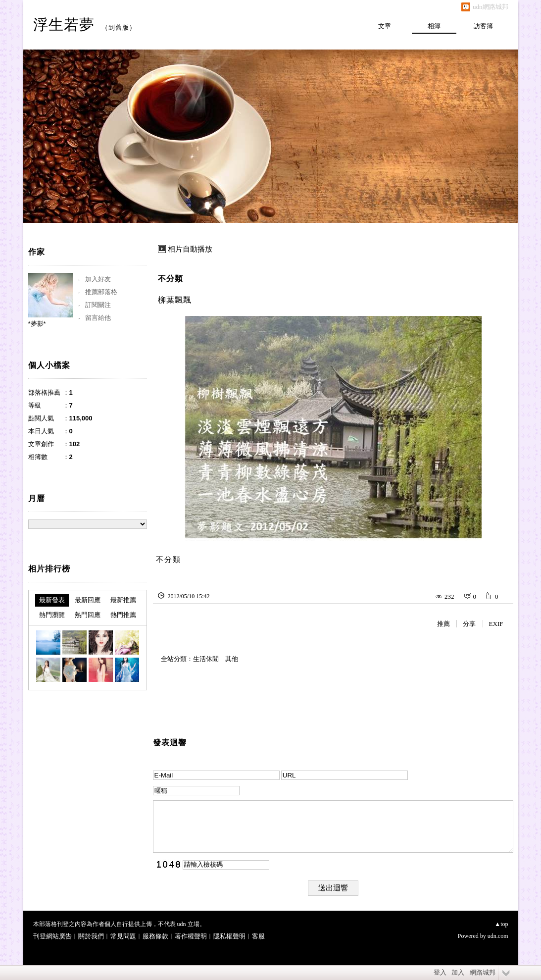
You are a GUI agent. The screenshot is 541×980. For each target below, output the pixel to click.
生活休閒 (206, 659)
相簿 (434, 26)
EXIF (496, 624)
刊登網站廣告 (52, 936)
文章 (385, 26)
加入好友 (98, 279)
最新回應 (88, 600)
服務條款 (155, 936)
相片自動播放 (190, 249)
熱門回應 (88, 615)
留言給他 (98, 318)
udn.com (498, 936)
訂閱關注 (98, 305)
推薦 (443, 624)
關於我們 (91, 936)
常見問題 (123, 936)
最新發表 (52, 600)
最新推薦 (123, 600)
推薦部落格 (101, 292)
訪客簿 (483, 26)
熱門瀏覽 (52, 615)
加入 (458, 972)
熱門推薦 (123, 615)
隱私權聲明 (229, 936)
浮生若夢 (64, 25)
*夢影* (37, 324)
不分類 (171, 279)
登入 (440, 972)
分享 (469, 624)
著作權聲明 (191, 936)
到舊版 (119, 27)
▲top (501, 924)
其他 (232, 659)
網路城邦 (483, 972)
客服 (258, 936)
